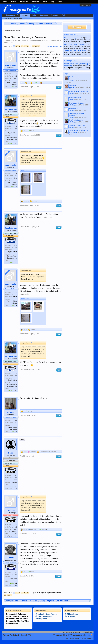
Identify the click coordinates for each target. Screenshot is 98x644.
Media (34, 15)
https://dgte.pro (87, 632)
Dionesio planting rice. (72, 38)
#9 (59, 534)
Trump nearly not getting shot (79, 91)
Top (88, 635)
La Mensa (72, 85)
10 (33, 46)
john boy (72, 105)
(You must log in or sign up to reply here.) (48, 593)
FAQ (63, 15)
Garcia (71, 93)
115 (16, 423)
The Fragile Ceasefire (76, 120)
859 (16, 572)
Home (5, 2)
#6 (59, 370)
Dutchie (72, 81)
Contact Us (58, 635)
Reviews (14, 2)
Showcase (44, 15)
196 (16, 575)
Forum (60, 2)
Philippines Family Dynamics (75, 44)
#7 (59, 416)
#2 (59, 135)
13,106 (15, 475)
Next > (37, 46)
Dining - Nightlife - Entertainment (28, 40)
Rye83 (11, 453)
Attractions (36, 2)
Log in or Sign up (85, 5)
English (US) (26, 635)
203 (16, 421)
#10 (58, 576)
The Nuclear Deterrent (77, 103)
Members (55, 15)
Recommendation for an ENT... (79, 131)
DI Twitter (70, 616)
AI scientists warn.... (76, 98)
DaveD (11, 558)
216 (16, 527)
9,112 (15, 126)
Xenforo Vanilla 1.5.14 (11, 635)
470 (16, 525)
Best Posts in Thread (55, 46)
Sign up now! (77, 27)
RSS (92, 635)
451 (16, 129)
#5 (59, 334)
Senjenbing (73, 133)
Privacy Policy (87, 638)
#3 (59, 206)
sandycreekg (56, 40)
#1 (59, 87)
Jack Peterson (11, 109)
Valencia (14, 482)
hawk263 (11, 510)
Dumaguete (13, 579)
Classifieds (24, 2)
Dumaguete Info (12, 15)
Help (65, 635)
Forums (25, 15)
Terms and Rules (73, 638)
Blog (53, 2)
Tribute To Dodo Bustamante (75, 51)
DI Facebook (71, 614)
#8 (59, 457)
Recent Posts (17, 18)
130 (16, 76)
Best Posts (7, 18)
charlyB (72, 87)
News (45, 2)
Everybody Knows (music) (78, 125)
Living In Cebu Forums (46, 614)
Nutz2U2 (11, 412)
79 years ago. (74, 108)
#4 (59, 227)
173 (16, 74)
